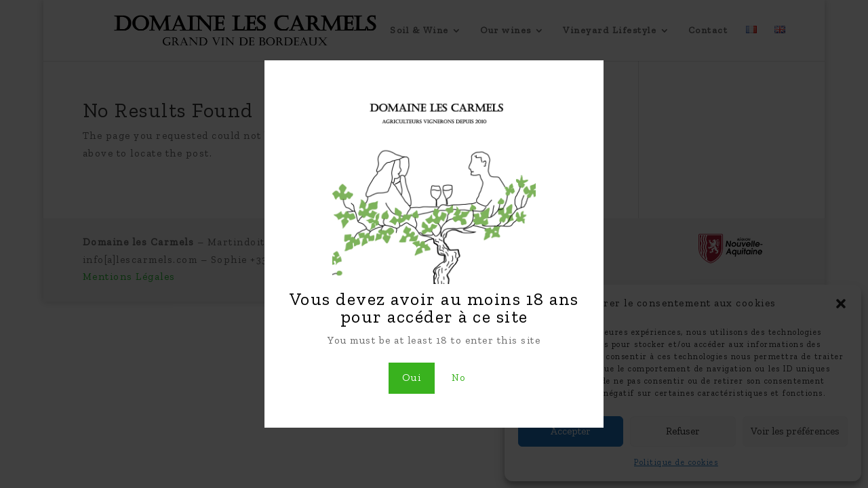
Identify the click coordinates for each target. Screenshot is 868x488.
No (459, 378)
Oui (412, 378)
